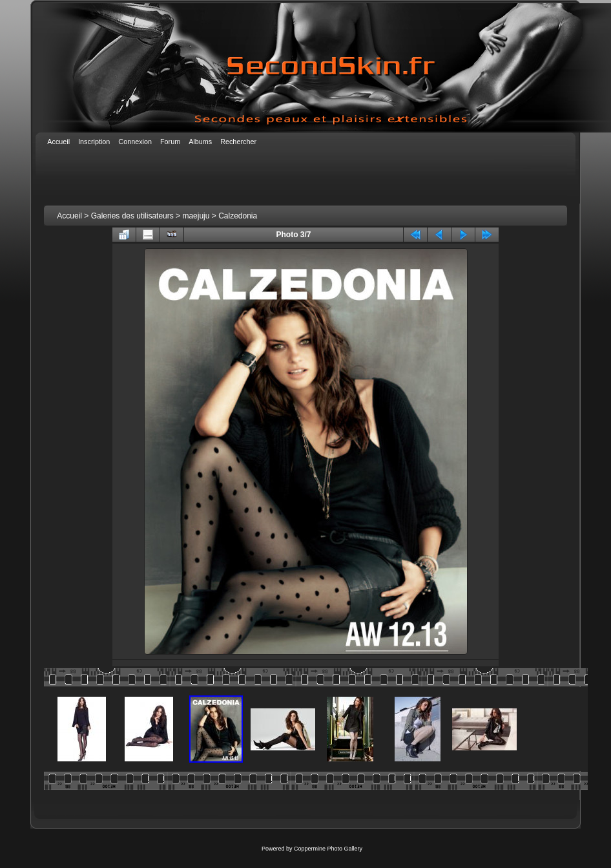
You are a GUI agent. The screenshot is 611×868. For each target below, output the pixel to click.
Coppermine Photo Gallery (328, 849)
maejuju (196, 216)
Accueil (69, 216)
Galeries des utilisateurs (132, 216)
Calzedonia (238, 216)
